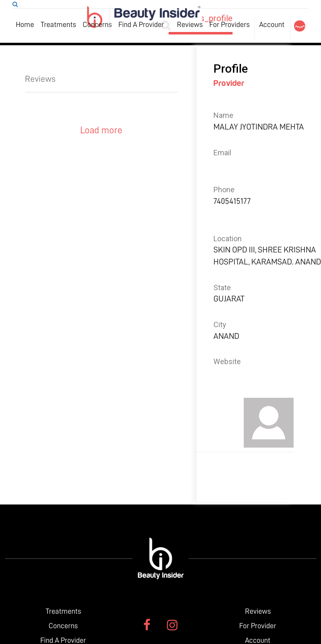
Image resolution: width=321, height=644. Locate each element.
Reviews (190, 24)
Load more (101, 130)
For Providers (229, 24)
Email (222, 153)
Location (228, 239)
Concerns (97, 24)
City (220, 324)
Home (25, 24)
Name (223, 115)
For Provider (258, 626)
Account (272, 24)
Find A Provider (141, 24)
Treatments (58, 24)
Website (227, 361)
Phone (224, 190)
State (222, 288)
